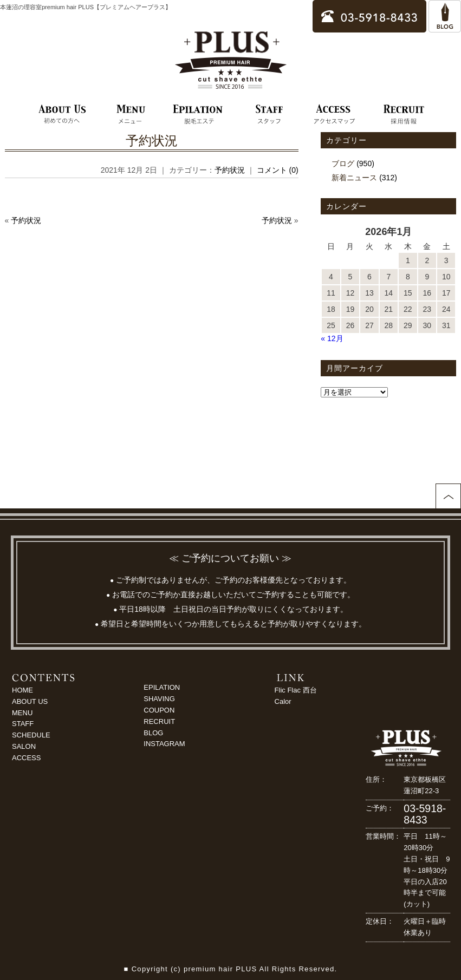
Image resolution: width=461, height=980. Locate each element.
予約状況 (152, 141)
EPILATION (162, 687)
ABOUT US (30, 701)
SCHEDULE (31, 735)
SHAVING (159, 699)
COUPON (159, 710)
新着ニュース (354, 178)
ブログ (343, 164)
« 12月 (332, 338)
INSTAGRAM (164, 744)
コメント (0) (278, 170)
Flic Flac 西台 (296, 690)
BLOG (153, 733)
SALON (24, 746)
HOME (22, 690)
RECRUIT (159, 721)
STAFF (23, 724)
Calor (283, 701)
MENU (22, 713)
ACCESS (26, 758)
